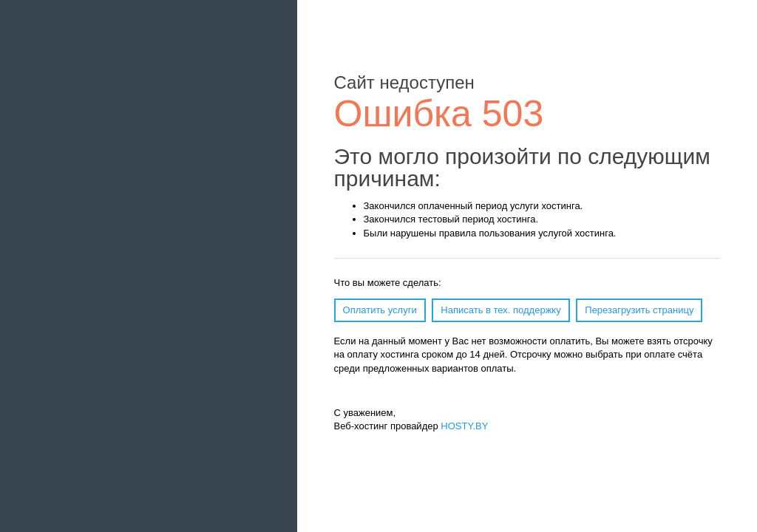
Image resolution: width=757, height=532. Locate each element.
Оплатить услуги (380, 310)
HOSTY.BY (464, 426)
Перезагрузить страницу (639, 310)
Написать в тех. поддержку (500, 310)
